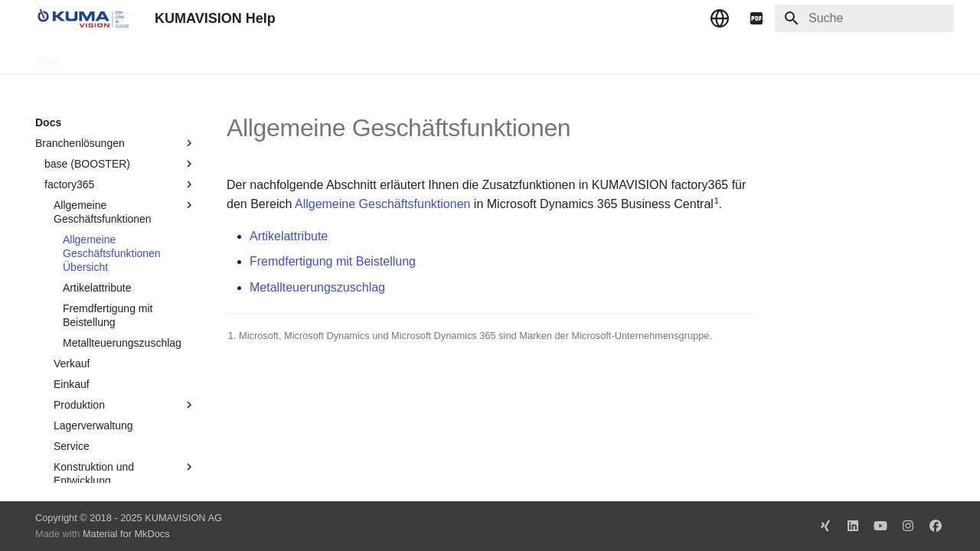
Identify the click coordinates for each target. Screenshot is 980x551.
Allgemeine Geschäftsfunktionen (382, 204)
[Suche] (864, 18)
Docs (47, 56)
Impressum (336, 56)
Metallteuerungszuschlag (317, 287)
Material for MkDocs (126, 534)
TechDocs (101, 56)
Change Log (172, 56)
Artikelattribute (289, 236)
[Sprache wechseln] (720, 18)
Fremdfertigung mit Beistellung (333, 261)
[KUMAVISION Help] (83, 18)
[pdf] (756, 18)
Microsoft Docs (256, 56)
